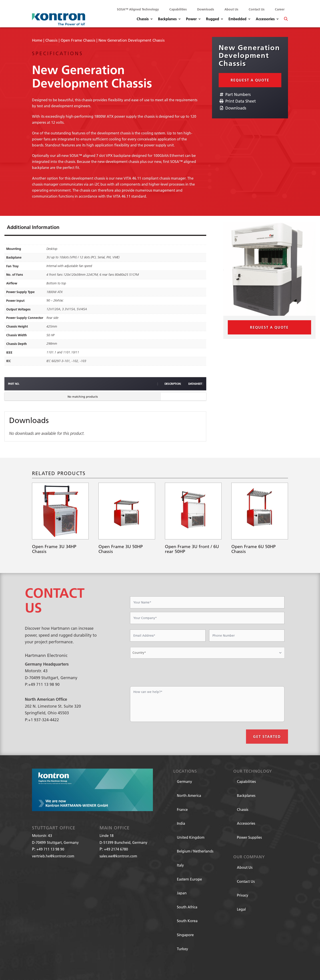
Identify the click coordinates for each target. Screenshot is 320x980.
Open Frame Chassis (78, 40)
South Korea (187, 921)
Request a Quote (250, 80)
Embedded (237, 19)
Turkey (182, 949)
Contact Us (257, 9)
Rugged (213, 19)
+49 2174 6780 (116, 849)
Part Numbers (235, 94)
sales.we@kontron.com (118, 856)
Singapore (185, 935)
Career (280, 9)
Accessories (265, 19)
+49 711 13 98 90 (50, 849)
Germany (184, 781)
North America (189, 795)
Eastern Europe (189, 879)
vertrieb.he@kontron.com (53, 856)
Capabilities (178, 9)
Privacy (243, 895)
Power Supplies (249, 837)
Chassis (143, 19)
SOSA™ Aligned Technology (138, 9)
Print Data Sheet (237, 101)
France (182, 809)
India (181, 823)
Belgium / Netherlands (195, 851)
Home (37, 40)
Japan (182, 893)
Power (191, 19)
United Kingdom (191, 837)
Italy (180, 865)
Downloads (206, 9)
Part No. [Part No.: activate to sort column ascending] (14, 384)
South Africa (187, 907)
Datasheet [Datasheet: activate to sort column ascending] (171, 384)
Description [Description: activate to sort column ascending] (75, 384)
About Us (231, 9)
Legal (241, 909)
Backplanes (167, 19)
